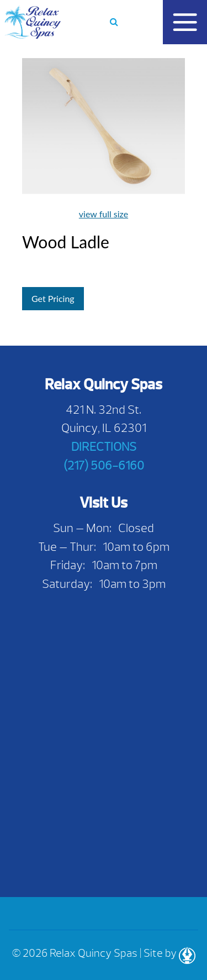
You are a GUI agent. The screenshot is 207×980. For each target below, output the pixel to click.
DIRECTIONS (104, 447)
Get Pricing (53, 298)
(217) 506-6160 (104, 465)
